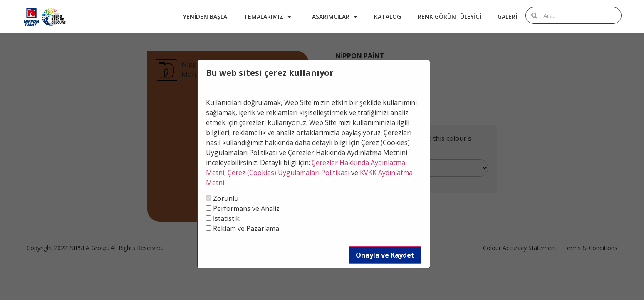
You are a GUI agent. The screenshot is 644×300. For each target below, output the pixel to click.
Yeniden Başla (205, 16)
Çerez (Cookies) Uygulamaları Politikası (289, 172)
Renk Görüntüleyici (449, 16)
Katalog (388, 16)
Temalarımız (268, 17)
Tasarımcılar (333, 17)
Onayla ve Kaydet (385, 255)
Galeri (507, 16)
